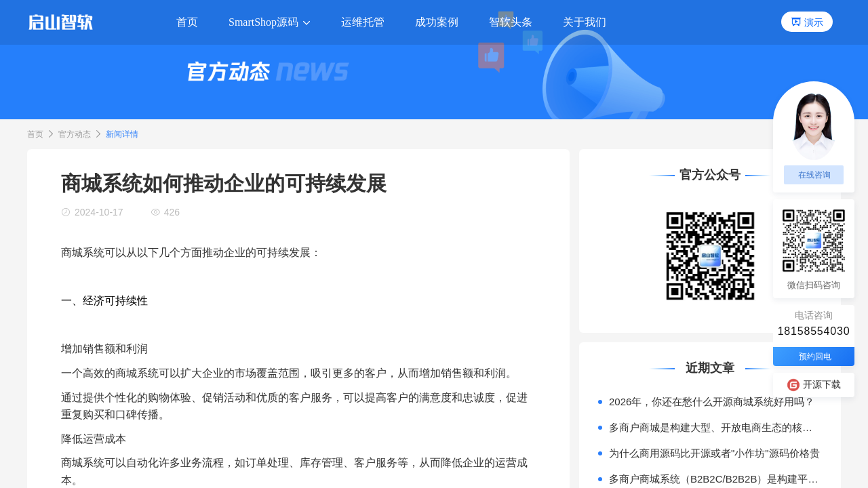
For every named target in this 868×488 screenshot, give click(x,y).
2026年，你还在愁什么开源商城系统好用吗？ (712, 402)
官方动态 (75, 134)
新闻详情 (122, 134)
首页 (35, 134)
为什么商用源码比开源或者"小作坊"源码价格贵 (714, 453)
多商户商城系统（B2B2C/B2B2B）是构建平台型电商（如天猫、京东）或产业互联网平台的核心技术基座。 (715, 479)
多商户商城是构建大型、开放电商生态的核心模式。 (715, 427)
